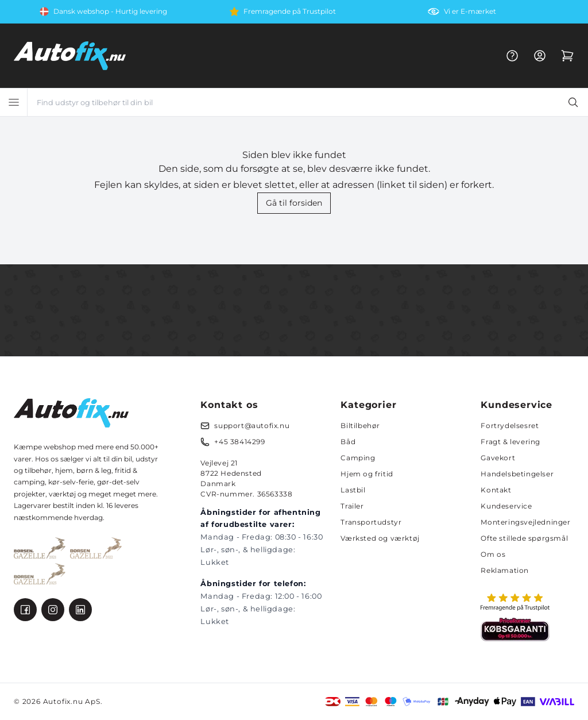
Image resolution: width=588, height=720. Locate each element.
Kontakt (496, 490)
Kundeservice (506, 506)
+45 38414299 (239, 442)
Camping (358, 458)
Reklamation (505, 570)
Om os (493, 554)
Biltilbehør (360, 426)
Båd (348, 442)
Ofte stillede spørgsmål (524, 538)
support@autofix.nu (252, 426)
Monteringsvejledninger (525, 522)
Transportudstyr (371, 522)
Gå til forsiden (294, 203)
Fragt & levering (510, 442)
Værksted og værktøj (380, 538)
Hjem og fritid (367, 474)
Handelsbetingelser (517, 474)
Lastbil (353, 490)
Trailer (352, 506)
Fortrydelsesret (510, 426)
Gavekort (498, 458)
